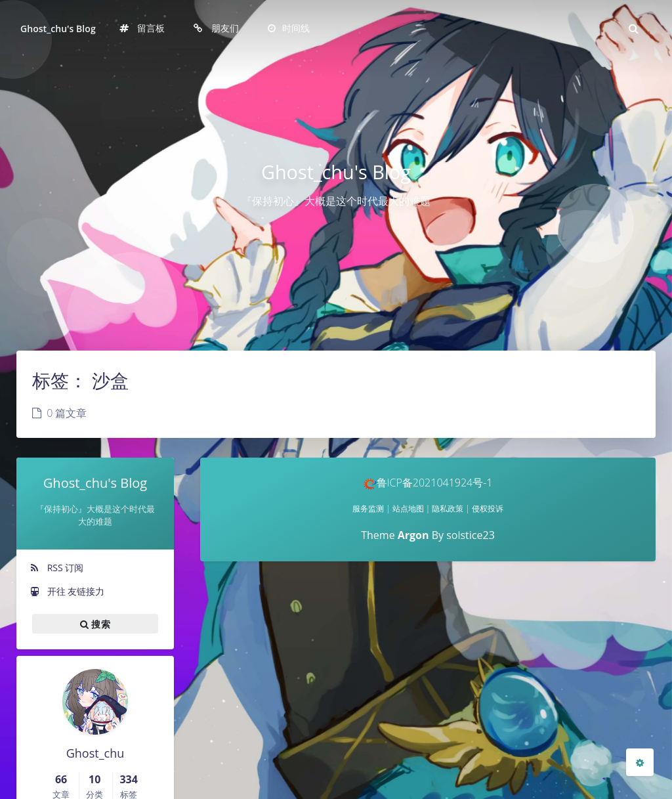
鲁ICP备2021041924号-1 (428, 483)
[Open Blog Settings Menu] (640, 762)
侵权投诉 (488, 508)
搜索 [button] (95, 624)
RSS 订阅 (56, 568)
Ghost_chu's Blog (58, 29)
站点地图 (408, 508)
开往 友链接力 (67, 591)
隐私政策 (448, 508)
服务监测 (368, 508)
